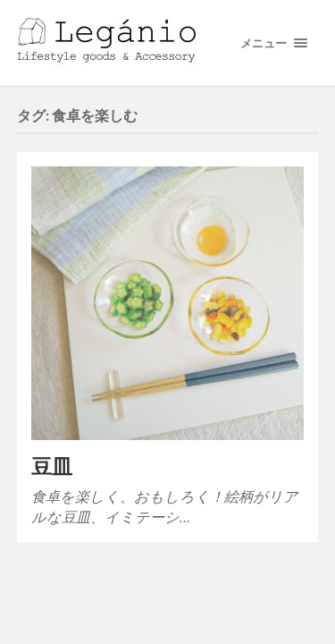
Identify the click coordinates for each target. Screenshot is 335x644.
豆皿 (52, 466)
